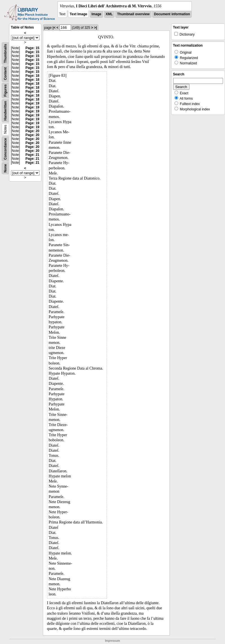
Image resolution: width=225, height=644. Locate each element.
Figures (5, 90)
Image (97, 14)
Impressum (112, 641)
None (5, 168)
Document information (172, 14)
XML (109, 14)
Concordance (5, 149)
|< (54, 28)
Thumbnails (5, 54)
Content (5, 74)
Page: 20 (32, 131)
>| (95, 28)
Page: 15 (32, 48)
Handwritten (5, 111)
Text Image (78, 14)
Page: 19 (32, 103)
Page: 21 (32, 155)
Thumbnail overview (133, 14)
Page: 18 (32, 76)
